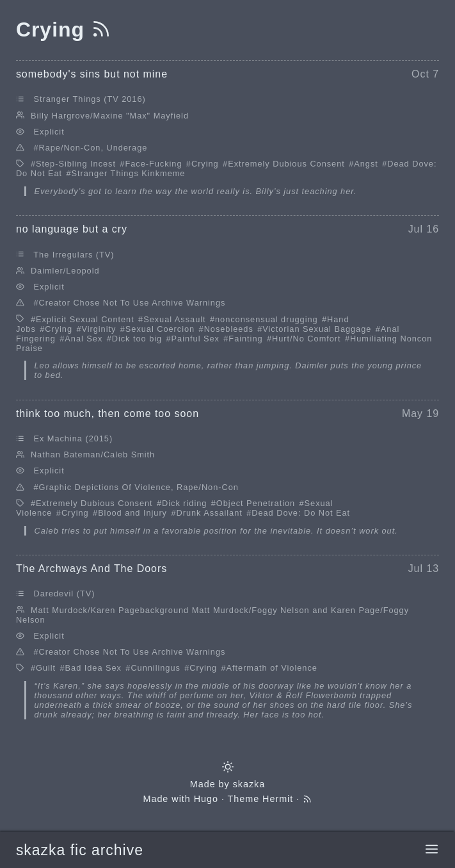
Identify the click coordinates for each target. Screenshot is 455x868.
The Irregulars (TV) (74, 255)
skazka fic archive (80, 850)
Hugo (206, 799)
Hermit (278, 799)
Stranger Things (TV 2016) (89, 99)
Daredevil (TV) (64, 594)
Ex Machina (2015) (73, 438)
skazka (249, 784)
